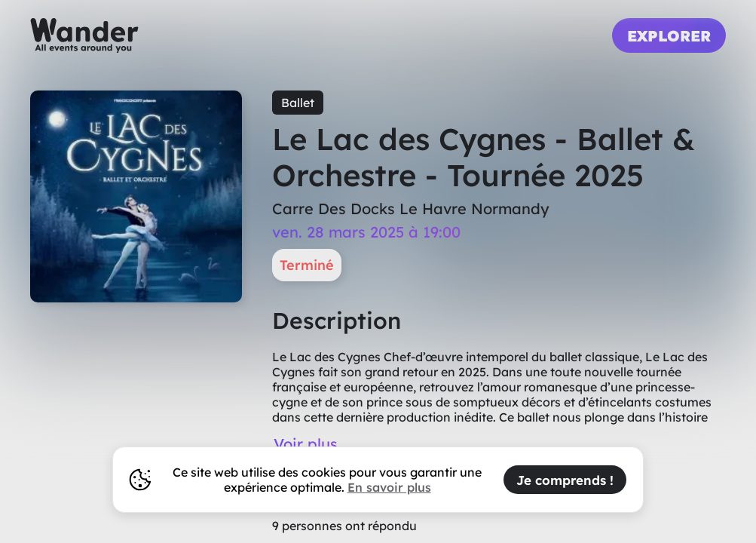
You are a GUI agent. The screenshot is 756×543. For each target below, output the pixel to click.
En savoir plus (389, 487)
